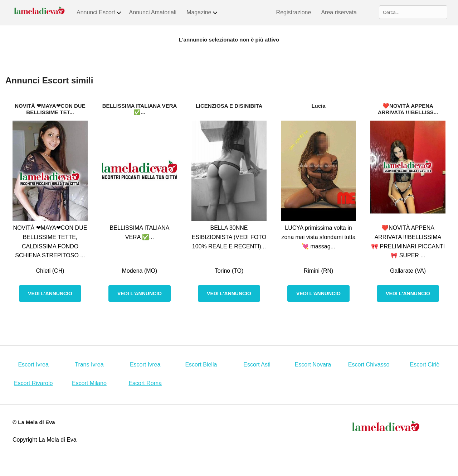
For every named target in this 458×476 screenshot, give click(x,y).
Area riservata (339, 12)
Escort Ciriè (425, 365)
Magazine (202, 13)
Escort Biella (201, 365)
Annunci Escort (99, 13)
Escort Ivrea (33, 365)
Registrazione (294, 12)
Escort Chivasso (369, 365)
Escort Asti (257, 365)
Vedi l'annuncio (50, 293)
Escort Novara (313, 365)
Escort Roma (145, 383)
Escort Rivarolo (33, 383)
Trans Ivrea (89, 365)
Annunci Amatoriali (153, 12)
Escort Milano (89, 383)
